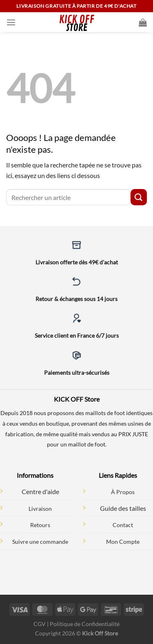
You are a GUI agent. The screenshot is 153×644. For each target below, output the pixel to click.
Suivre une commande (40, 542)
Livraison (40, 509)
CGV (40, 624)
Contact (123, 525)
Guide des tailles (123, 508)
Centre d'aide (40, 491)
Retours (40, 525)
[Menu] (11, 22)
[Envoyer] (139, 197)
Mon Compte (123, 542)
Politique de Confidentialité (85, 624)
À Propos (123, 492)
